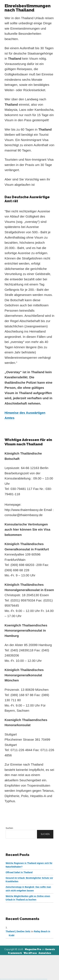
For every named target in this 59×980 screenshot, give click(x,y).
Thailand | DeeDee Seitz (18, 931)
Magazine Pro (33, 949)
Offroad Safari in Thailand (19, 872)
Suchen (9, 828)
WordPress (30, 953)
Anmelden (45, 953)
